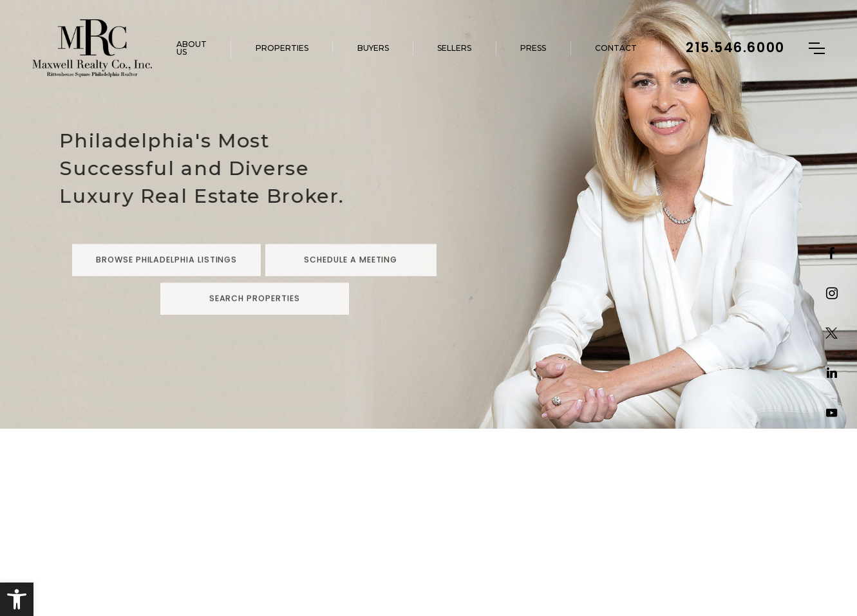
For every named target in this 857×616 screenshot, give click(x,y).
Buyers (373, 48)
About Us (192, 48)
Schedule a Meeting (351, 283)
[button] (17, 599)
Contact (616, 48)
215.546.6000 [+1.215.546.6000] (735, 47)
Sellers (454, 48)
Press (533, 48)
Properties (282, 48)
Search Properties (255, 321)
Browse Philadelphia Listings (166, 283)
